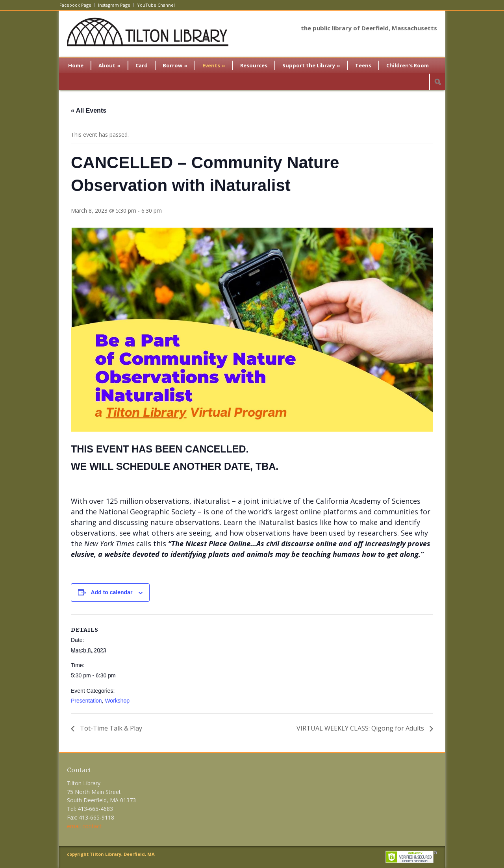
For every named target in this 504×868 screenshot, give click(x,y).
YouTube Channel (156, 5)
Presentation (86, 701)
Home (76, 65)
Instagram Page (114, 5)
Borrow (175, 65)
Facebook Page (75, 5)
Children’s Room (408, 65)
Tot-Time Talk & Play (110, 728)
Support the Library (311, 65)
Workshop (117, 701)
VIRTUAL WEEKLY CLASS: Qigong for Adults (361, 728)
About (109, 65)
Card (142, 65)
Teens (363, 65)
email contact (84, 826)
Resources (254, 65)
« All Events (89, 110)
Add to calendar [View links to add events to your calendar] (112, 592)
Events (214, 65)
